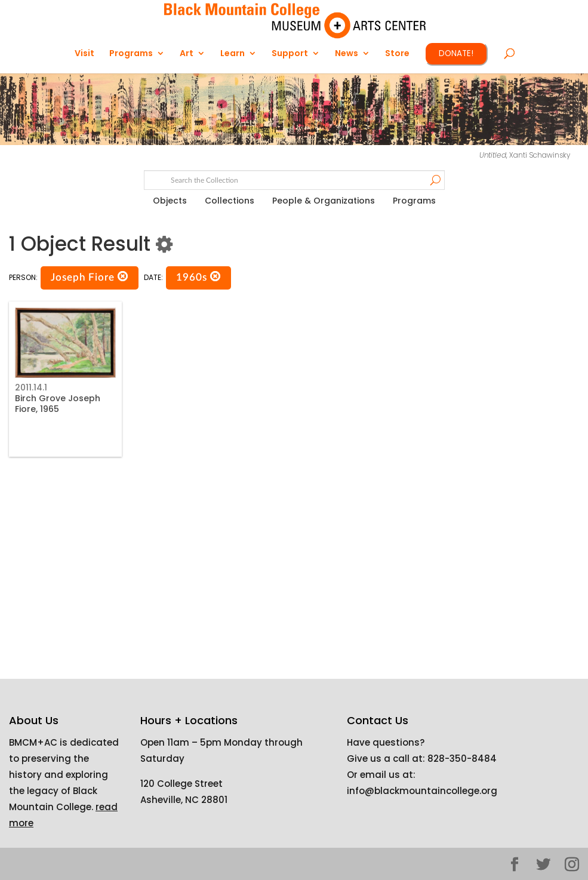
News (347, 54)
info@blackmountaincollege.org (422, 791)
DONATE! (456, 53)
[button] (123, 277)
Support (290, 54)
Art (187, 54)
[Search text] (294, 181)
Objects (170, 201)
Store (397, 54)
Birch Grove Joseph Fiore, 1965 (58, 404)
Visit (84, 54)
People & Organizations (324, 201)
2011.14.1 (31, 387)
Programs (131, 54)
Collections (230, 201)
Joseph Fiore (90, 277)
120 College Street (181, 784)
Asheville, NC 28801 (184, 800)
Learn (233, 54)
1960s (198, 277)
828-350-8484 (462, 759)
